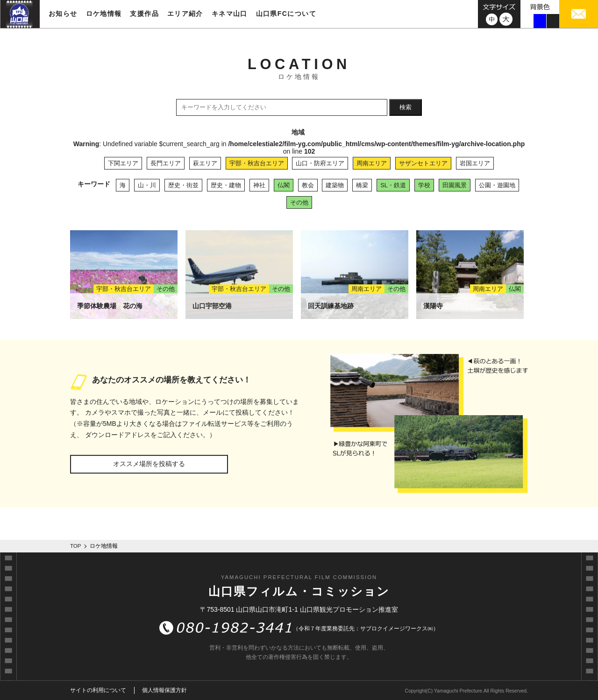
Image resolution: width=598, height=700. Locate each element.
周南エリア (372, 163)
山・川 (147, 185)
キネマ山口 (230, 14)
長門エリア (166, 163)
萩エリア (205, 163)
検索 (406, 107)
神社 (259, 185)
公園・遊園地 (497, 185)
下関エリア (123, 163)
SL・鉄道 (393, 185)
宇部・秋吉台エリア (257, 163)
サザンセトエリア (423, 163)
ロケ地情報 (104, 14)
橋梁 (362, 185)
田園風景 (455, 185)
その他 (299, 202)
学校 (424, 185)
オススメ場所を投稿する (149, 464)
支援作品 (144, 14)
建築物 (335, 185)
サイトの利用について (98, 690)
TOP (76, 546)
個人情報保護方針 (164, 690)
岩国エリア (475, 163)
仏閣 (284, 185)
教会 (308, 185)
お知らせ (63, 14)
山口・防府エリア (320, 163)
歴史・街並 (183, 185)
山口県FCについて (286, 14)
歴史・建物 (226, 185)
